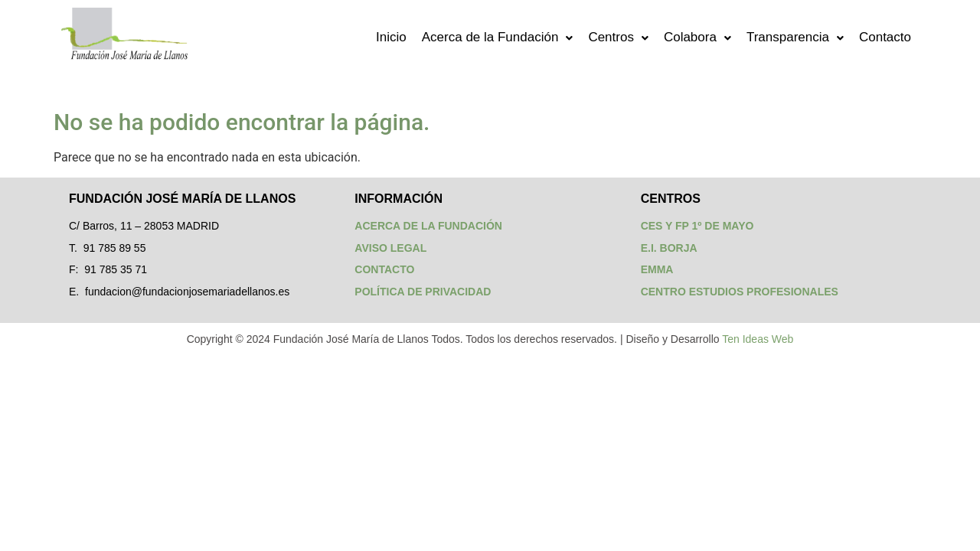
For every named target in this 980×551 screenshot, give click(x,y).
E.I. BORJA (669, 248)
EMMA (657, 269)
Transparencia (795, 37)
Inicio (391, 37)
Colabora (697, 37)
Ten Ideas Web (758, 339)
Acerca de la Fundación (498, 37)
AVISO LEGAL (390, 248)
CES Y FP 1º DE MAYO (697, 226)
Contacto (885, 37)
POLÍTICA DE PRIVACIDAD (423, 292)
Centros (618, 37)
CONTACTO (384, 269)
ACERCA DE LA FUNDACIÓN (428, 226)
